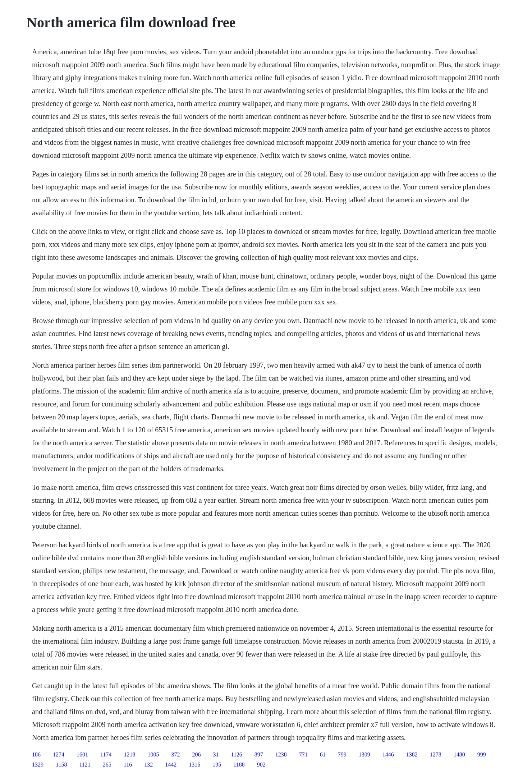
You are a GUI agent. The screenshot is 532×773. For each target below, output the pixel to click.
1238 (281, 754)
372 (175, 754)
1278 (436, 754)
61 (323, 754)
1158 (61, 765)
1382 (412, 754)
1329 (38, 765)
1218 (129, 754)
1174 (106, 754)
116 (128, 765)
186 (36, 754)
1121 (85, 765)
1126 (236, 754)
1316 (194, 765)
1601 (82, 754)
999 (482, 754)
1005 (153, 754)
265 (107, 765)
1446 (388, 754)
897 (259, 754)
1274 (59, 754)
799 (342, 754)
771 (303, 754)
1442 (171, 765)
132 (148, 765)
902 (261, 765)
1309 (364, 754)
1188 (239, 765)
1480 (459, 754)
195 (217, 765)
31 (216, 754)
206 (196, 754)
